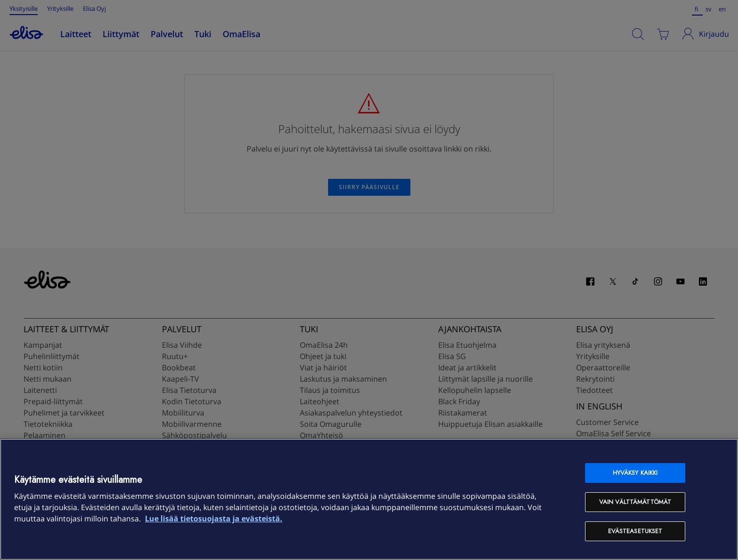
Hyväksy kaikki (635, 473)
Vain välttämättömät (635, 502)
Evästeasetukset (635, 531)
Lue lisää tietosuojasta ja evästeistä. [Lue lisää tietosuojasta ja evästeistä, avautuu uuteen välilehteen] (214, 519)
